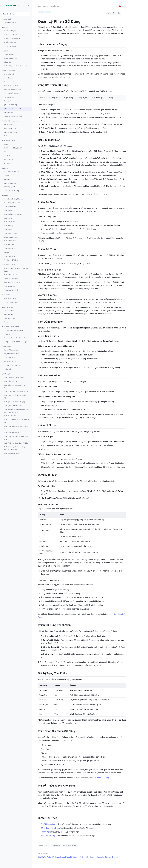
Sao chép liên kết (70, 846)
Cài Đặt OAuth (9, 245)
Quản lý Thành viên (10, 132)
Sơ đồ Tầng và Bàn (10, 187)
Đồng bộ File (8, 314)
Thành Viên (45, 832)
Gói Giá (6, 252)
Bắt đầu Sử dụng (10, 31)
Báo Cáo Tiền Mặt (48, 836)
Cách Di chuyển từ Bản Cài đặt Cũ (16, 392)
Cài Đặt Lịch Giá (9, 222)
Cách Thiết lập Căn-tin (11, 433)
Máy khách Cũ (9, 97)
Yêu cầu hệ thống (10, 46)
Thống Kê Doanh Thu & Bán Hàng (15, 338)
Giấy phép (7, 62)
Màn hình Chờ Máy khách (12, 283)
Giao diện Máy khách (11, 279)
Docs (40, 6)
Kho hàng (7, 156)
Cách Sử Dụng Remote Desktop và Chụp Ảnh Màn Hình (16, 411)
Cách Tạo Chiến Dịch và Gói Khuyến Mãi (16, 421)
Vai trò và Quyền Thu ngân (13, 116)
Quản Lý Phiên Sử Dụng (12, 109)
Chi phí (6, 144)
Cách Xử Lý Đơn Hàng (11, 453)
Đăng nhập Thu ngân (11, 86)
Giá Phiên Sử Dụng (101, 778)
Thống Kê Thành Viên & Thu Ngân (16, 342)
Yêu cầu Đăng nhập (11, 302)
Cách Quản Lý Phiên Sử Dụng (14, 402)
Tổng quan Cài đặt (10, 256)
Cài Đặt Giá (8, 218)
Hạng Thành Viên (10, 128)
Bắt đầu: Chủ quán (10, 35)
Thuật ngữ (7, 369)
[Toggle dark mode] (29, 6)
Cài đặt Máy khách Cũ (11, 237)
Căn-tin (6, 175)
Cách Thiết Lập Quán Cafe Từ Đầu (16, 443)
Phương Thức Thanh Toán (13, 365)
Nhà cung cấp (8, 159)
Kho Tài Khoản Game (11, 93)
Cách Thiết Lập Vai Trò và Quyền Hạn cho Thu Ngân (15, 448)
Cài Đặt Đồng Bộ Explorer (13, 214)
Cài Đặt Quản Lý (9, 249)
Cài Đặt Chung (9, 210)
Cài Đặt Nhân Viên (10, 241)
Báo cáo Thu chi (9, 82)
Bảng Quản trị (8, 78)
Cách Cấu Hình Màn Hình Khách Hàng (15, 386)
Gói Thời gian (8, 124)
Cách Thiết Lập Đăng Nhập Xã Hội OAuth (16, 438)
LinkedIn (56, 845)
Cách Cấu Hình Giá (10, 381)
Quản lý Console (9, 101)
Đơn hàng (7, 179)
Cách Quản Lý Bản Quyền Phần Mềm (15, 397)
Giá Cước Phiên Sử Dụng (13, 89)
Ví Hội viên (7, 136)
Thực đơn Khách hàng (11, 191)
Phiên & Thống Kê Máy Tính (13, 330)
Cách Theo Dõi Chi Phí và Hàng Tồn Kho (16, 428)
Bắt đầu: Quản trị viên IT (12, 38)
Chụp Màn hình (9, 311)
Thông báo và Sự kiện (11, 290)
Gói (5, 152)
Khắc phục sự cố (10, 358)
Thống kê (7, 334)
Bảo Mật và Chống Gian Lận (14, 199)
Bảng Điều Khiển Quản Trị (52, 828)
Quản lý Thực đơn (10, 183)
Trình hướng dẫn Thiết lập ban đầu (16, 66)
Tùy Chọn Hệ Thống (11, 260)
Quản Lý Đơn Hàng (10, 105)
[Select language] (122, 6)
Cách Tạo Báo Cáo (10, 416)
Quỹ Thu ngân (9, 112)
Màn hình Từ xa (9, 318)
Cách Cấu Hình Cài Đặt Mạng (14, 377)
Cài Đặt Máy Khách (10, 233)
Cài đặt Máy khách (10, 58)
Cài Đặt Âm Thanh (10, 207)
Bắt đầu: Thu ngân (10, 42)
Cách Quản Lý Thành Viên (13, 406)
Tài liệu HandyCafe (10, 23)
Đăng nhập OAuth (10, 298)
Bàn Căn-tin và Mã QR (11, 172)
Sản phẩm (7, 163)
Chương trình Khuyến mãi (13, 148)
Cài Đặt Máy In (9, 230)
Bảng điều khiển (9, 74)
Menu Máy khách (10, 286)
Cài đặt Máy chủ (9, 54)
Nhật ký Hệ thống (10, 361)
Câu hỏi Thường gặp (11, 350)
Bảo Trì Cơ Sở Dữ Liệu (12, 203)
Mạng (6, 322)
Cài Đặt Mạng (8, 226)
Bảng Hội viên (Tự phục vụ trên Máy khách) (16, 270)
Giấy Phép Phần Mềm (11, 354)
